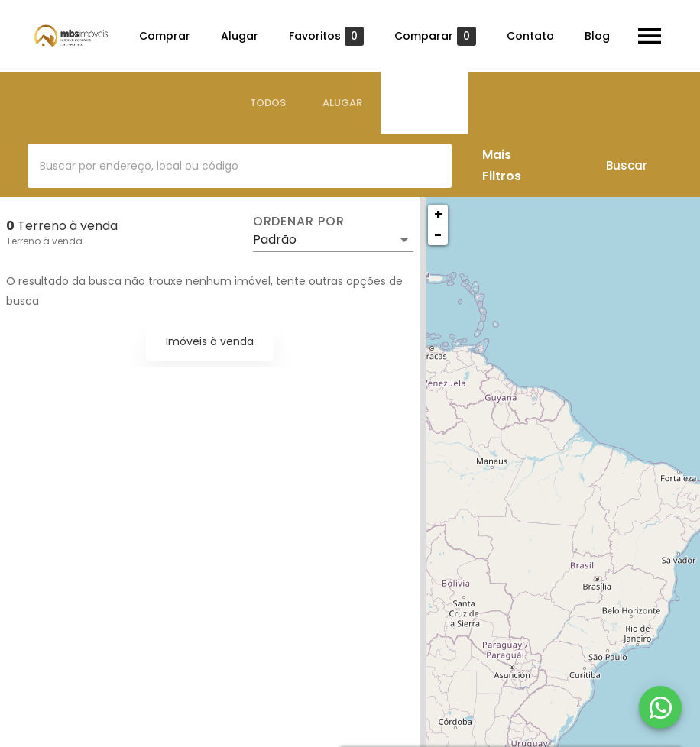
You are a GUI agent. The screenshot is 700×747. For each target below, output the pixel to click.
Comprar (165, 36)
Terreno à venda (44, 241)
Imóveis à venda (210, 341)
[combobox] (240, 166)
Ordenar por (299, 222)
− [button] (438, 235)
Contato (530, 36)
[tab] (268, 103)
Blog (597, 36)
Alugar (240, 36)
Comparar (435, 36)
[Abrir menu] (650, 36)
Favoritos (326, 36)
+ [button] (438, 214)
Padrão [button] (275, 239)
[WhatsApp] (660, 707)
